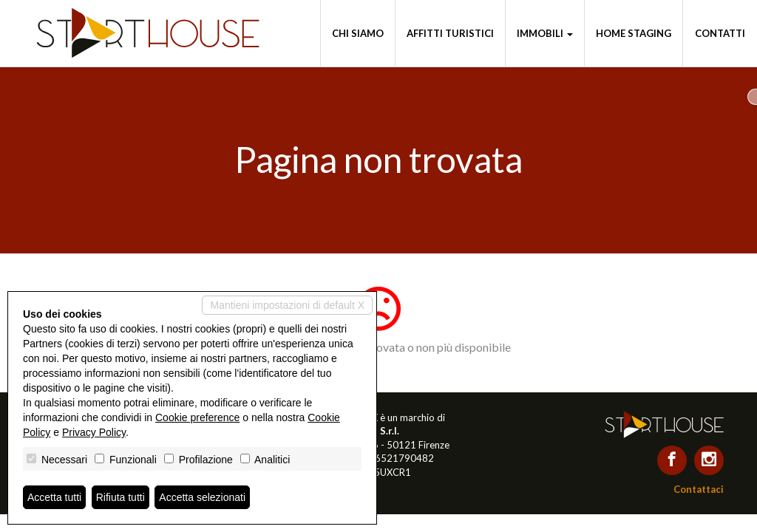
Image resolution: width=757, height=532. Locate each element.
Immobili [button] (545, 33)
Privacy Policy (94, 432)
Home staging (634, 33)
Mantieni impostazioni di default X (287, 305)
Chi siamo (358, 33)
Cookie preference (197, 417)
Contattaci (699, 489)
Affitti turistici (450, 33)
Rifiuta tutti (120, 497)
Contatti (720, 33)
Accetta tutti (54, 497)
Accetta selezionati (202, 497)
